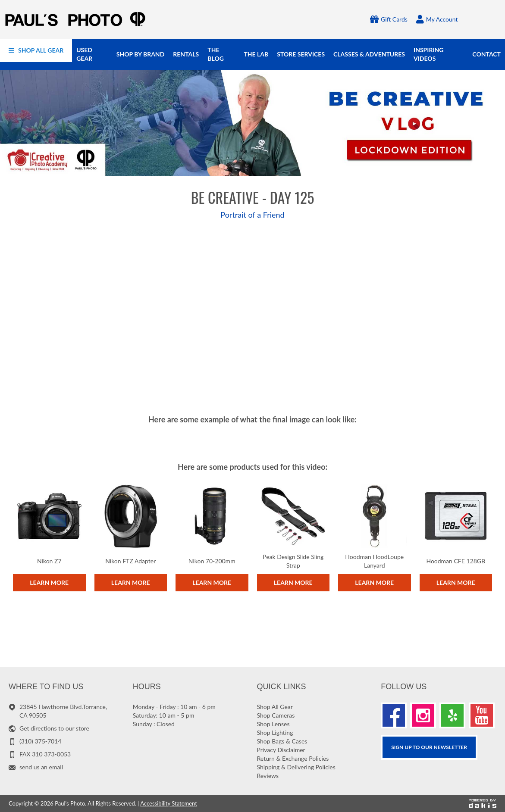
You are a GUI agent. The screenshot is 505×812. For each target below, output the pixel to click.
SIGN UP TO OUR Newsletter (429, 747)
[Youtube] (482, 715)
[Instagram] (423, 715)
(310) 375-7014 (40, 741)
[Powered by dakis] (483, 803)
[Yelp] (452, 715)
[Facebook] (394, 715)
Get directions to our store (54, 728)
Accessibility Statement (169, 803)
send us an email (41, 767)
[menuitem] (36, 50)
